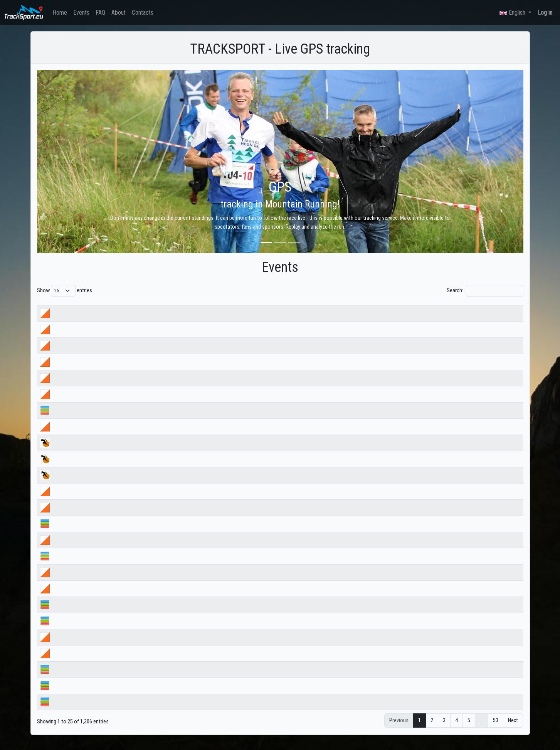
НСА (69, 419)
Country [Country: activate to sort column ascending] (368, 306)
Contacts (143, 13)
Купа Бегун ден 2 (84, 500)
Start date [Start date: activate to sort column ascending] (270, 306)
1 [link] (420, 729)
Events (81, 13)
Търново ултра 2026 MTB (93, 484)
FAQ (100, 13)
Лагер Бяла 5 (79, 565)
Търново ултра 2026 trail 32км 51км (105, 468)
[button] (73, 161)
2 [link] (432, 729)
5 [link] (469, 729)
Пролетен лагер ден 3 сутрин (97, 597)
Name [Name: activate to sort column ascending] (71, 306)
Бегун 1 (73, 532)
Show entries (65, 291)
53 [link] (496, 729)
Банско (73, 694)
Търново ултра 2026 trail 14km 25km (105, 451)
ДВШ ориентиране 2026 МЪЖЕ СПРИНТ (109, 354)
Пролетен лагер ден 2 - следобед (103, 646)
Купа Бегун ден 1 (84, 516)
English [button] (513, 13)
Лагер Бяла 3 (79, 629)
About (119, 13)
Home (60, 13)
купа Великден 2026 (87, 435)
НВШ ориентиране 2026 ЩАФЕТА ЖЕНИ (109, 338)
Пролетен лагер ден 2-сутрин (98, 662)
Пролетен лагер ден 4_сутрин (98, 549)
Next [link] (513, 729)
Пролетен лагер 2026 (88, 710)
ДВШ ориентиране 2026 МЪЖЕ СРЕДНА (109, 387)
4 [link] (457, 729)
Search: (485, 291)
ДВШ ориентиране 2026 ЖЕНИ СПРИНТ (108, 370)
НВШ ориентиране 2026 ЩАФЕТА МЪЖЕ (110, 322)
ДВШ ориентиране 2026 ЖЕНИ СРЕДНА (108, 403)
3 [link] (444, 729)
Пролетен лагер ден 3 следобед (101, 581)
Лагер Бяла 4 (79, 613)
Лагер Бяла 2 (79, 678)
